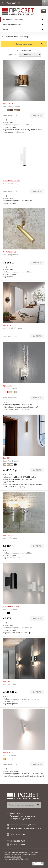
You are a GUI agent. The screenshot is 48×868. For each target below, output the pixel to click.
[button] (44, 11)
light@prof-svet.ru (17, 813)
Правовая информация (13, 857)
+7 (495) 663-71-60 (12, 3)
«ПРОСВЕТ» (24, 859)
